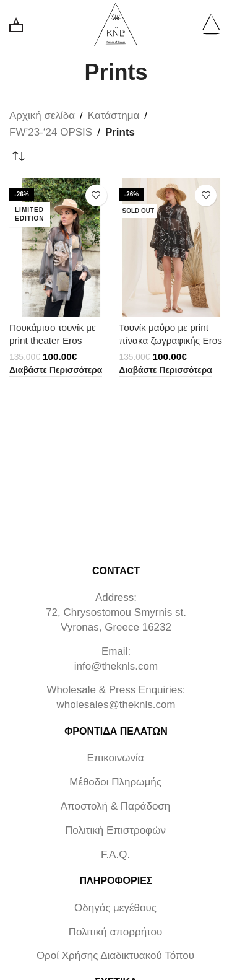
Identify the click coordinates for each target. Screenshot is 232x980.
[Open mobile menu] (211, 25)
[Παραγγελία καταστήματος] (19, 157)
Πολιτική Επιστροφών (115, 830)
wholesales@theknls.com (116, 705)
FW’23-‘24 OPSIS (51, 132)
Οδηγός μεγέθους (115, 908)
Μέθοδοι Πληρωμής (115, 782)
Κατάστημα (114, 116)
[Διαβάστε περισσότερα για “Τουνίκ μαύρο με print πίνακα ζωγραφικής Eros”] (166, 371)
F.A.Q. (115, 855)
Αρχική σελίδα (42, 116)
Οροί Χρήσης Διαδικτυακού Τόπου (115, 956)
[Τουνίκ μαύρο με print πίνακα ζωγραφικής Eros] (171, 247)
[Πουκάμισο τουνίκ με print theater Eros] (61, 247)
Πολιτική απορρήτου (116, 932)
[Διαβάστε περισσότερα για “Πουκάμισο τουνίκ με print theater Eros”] (56, 371)
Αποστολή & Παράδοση (116, 806)
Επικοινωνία (115, 758)
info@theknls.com (116, 666)
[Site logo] (116, 24)
